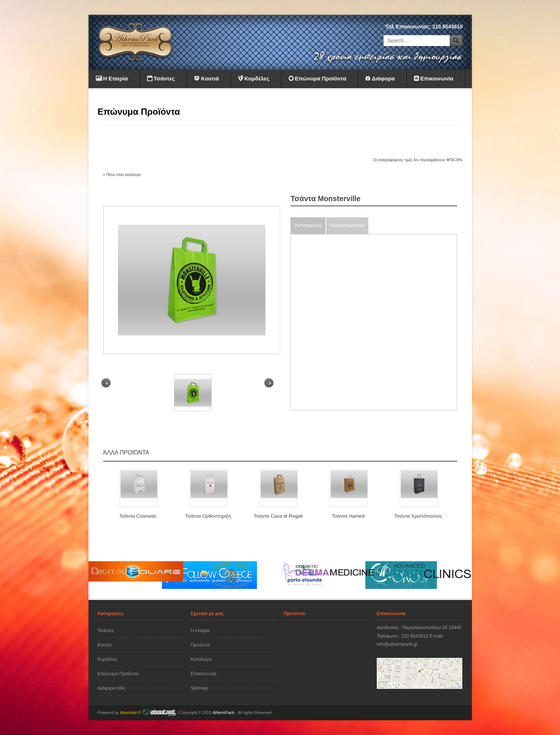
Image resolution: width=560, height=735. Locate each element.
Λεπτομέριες (308, 225)
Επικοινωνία (204, 674)
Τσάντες (106, 630)
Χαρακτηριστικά (347, 225)
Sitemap (199, 688)
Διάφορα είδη (112, 688)
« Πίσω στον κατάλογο (122, 175)
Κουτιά (105, 645)
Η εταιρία (200, 630)
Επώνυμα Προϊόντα (118, 674)
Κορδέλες (108, 659)
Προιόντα (200, 645)
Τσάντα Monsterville (326, 199)
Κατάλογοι (201, 659)
